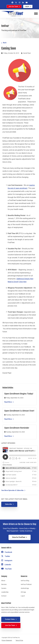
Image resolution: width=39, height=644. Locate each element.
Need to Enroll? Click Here (17, 282)
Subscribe (8, 504)
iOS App (23, 592)
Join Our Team (13, 6)
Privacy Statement (7, 640)
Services (4, 584)
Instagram (7, 560)
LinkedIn (6, 565)
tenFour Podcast (26, 584)
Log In (27, 6)
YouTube (6, 569)
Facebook (7, 552)
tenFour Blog (25, 581)
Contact (4, 596)
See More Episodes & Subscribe (12, 490)
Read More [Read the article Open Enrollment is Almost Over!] (8, 419)
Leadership (5, 592)
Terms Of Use (19, 640)
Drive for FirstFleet (19, 537)
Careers (4, 588)
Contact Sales (10, 619)
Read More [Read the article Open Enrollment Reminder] (8, 436)
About (3, 581)
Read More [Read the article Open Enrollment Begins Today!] (8, 402)
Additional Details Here (25, 279)
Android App (25, 588)
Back (5, 43)
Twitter (6, 556)
